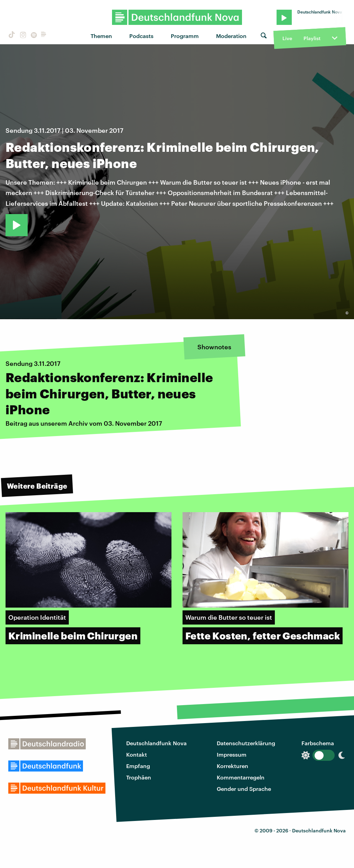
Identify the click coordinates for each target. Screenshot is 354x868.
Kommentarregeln (241, 777)
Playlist (312, 38)
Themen (101, 36)
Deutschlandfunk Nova (156, 743)
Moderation (231, 36)
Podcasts (141, 36)
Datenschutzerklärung (246, 743)
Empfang (138, 766)
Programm (185, 36)
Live (287, 38)
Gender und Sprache (244, 789)
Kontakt (137, 754)
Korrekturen (232, 766)
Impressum (232, 754)
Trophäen (139, 777)
